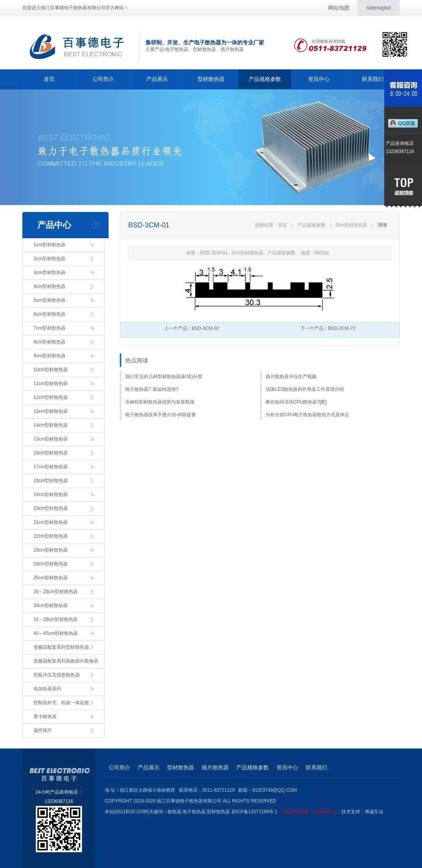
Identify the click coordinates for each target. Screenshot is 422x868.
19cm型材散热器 (51, 495)
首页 (49, 79)
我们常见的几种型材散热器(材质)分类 (164, 377)
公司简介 (103, 79)
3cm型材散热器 (49, 273)
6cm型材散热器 (49, 314)
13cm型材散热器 (51, 411)
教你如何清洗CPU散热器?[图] (296, 402)
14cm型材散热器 (51, 425)
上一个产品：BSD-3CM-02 (192, 328)
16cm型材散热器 (51, 453)
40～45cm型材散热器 (56, 633)
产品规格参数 (265, 79)
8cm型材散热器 (49, 342)
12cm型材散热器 (51, 397)
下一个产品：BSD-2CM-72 (328, 328)
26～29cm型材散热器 (56, 592)
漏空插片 (43, 730)
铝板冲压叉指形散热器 (57, 675)
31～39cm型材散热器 (56, 619)
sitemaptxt (378, 8)
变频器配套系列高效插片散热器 (66, 661)
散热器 (174, 812)
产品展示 (157, 79)
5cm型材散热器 (49, 300)
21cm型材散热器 (51, 522)
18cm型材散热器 (51, 481)
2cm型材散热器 (49, 259)
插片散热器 (215, 767)
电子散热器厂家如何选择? (152, 389)
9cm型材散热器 (49, 356)
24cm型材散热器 (51, 564)
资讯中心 (319, 79)
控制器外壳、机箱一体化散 (61, 703)
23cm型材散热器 (51, 550)
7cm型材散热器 (49, 328)
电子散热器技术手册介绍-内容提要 (161, 415)
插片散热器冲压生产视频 (291, 377)
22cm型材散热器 (51, 536)
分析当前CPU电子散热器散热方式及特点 (307, 415)
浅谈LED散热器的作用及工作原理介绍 (305, 389)
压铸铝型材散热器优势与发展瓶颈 (160, 402)
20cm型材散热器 (51, 508)
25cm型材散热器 (51, 578)
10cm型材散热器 (51, 370)
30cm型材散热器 (51, 606)
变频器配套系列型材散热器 (61, 647)
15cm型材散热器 (51, 439)
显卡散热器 (45, 717)
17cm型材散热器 (51, 467)
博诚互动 (374, 812)
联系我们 (373, 79)
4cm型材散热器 (49, 286)
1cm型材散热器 (49, 245)
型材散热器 (211, 79)
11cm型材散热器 (51, 384)
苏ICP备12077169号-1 (286, 812)
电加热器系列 (47, 689)
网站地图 (339, 8)
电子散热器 (194, 812)
